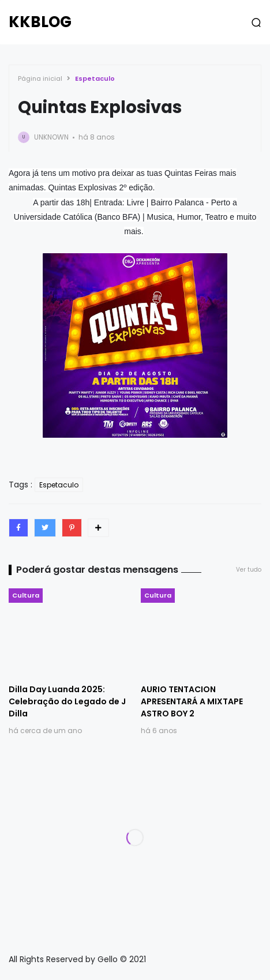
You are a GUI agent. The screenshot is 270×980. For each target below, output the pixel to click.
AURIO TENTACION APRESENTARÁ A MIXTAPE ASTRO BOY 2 (192, 701)
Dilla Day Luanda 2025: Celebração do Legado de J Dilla (67, 701)
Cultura (26, 595)
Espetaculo (95, 78)
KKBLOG (40, 22)
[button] (256, 22)
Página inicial (40, 78)
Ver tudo (249, 570)
